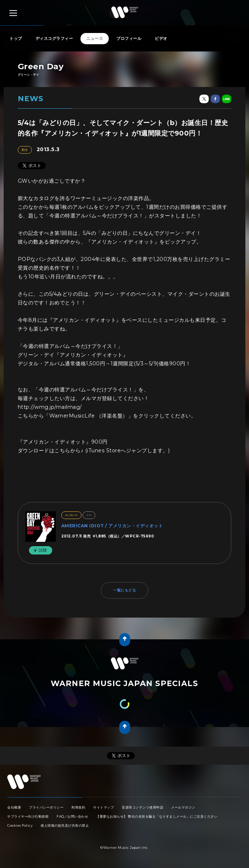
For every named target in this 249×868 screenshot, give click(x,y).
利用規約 (78, 807)
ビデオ (161, 38)
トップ (16, 38)
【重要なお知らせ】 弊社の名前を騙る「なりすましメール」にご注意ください (157, 816)
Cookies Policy (20, 825)
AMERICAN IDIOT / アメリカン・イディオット (112, 526)
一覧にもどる (124, 590)
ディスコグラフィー (54, 38)
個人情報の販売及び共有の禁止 (65, 825)
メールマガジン (183, 807)
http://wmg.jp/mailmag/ (50, 407)
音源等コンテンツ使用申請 (142, 807)
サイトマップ (103, 807)
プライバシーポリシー (46, 807)
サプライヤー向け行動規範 (28, 816)
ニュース (95, 38)
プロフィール (129, 38)
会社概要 (14, 807)
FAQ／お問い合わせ (72, 816)
